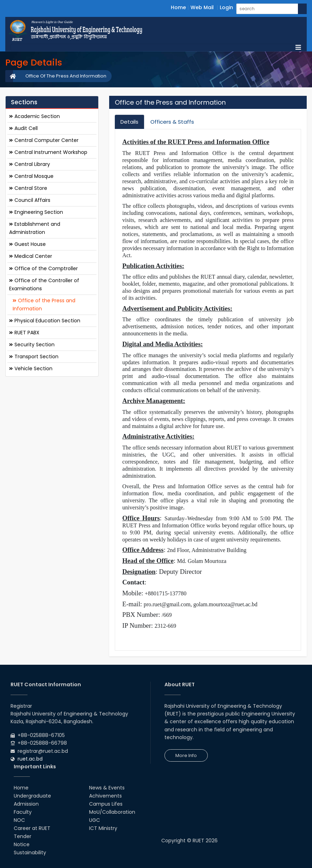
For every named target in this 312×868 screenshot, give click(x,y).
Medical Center (31, 256)
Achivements (105, 796)
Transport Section (34, 356)
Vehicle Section (31, 368)
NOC (19, 820)
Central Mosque (31, 176)
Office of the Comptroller (43, 268)
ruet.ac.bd (30, 759)
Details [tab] (129, 122)
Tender (23, 836)
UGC (95, 820)
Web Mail (202, 7)
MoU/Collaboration (112, 812)
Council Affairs (30, 200)
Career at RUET (32, 828)
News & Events (107, 788)
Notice (22, 844)
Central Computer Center (44, 140)
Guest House (27, 244)
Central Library (30, 164)
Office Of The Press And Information (66, 76)
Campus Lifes (106, 804)
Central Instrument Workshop (48, 152)
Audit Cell (23, 128)
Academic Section (35, 116)
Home (178, 7)
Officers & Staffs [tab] (172, 122)
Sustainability (30, 852)
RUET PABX (24, 333)
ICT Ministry (103, 828)
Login (226, 7)
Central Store (28, 188)
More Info (186, 755)
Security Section (32, 345)
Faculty (23, 812)
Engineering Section (36, 212)
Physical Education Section (45, 321)
